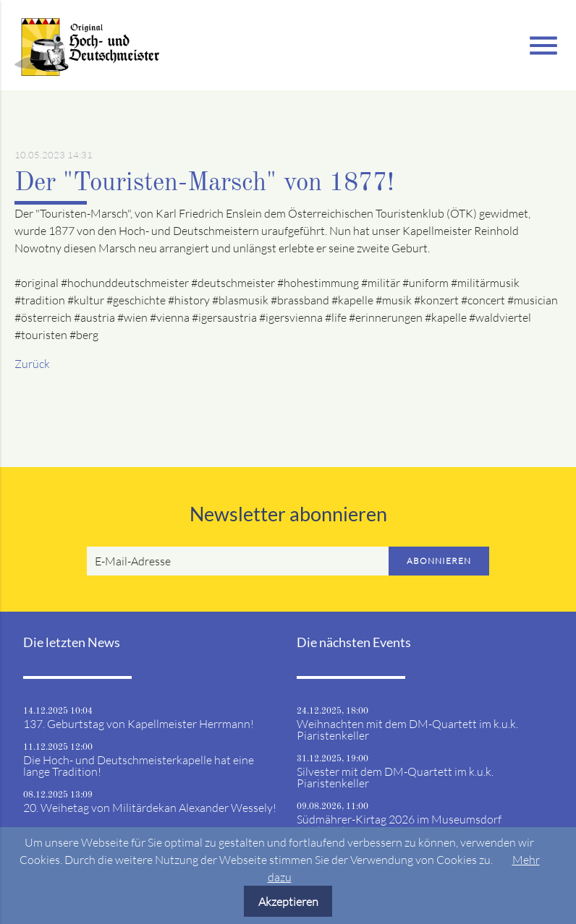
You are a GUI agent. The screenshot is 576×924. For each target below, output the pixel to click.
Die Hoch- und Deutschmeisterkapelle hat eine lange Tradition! (139, 766)
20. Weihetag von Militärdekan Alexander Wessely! (150, 808)
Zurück (32, 364)
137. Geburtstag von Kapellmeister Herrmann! (139, 724)
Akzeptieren (288, 902)
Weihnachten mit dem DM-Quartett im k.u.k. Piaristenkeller (407, 730)
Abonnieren (439, 561)
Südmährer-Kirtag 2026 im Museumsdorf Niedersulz (399, 825)
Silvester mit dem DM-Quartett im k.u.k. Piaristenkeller (395, 777)
